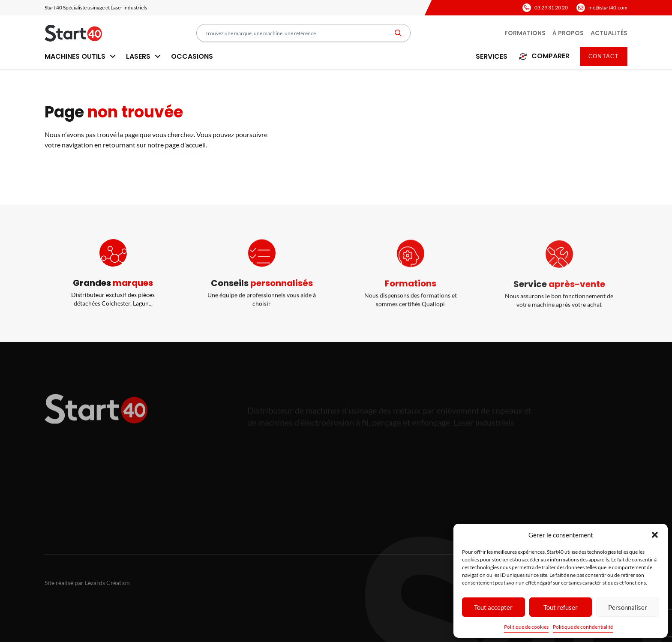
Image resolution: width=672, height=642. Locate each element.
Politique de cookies (526, 627)
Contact (604, 56)
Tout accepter (493, 607)
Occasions (192, 56)
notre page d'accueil (177, 145)
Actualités (609, 33)
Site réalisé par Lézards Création (87, 583)
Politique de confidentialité (583, 627)
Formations (525, 33)
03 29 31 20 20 (551, 7)
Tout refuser (561, 607)
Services (492, 56)
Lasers (143, 56)
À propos (568, 33)
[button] (655, 535)
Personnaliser (628, 607)
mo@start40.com (608, 7)
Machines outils (80, 56)
